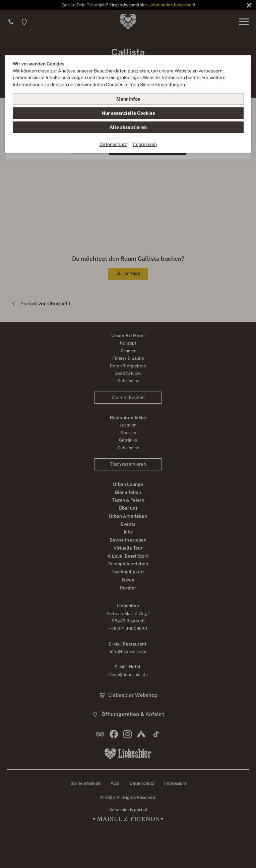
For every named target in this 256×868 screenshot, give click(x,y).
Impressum (145, 144)
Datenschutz (113, 144)
